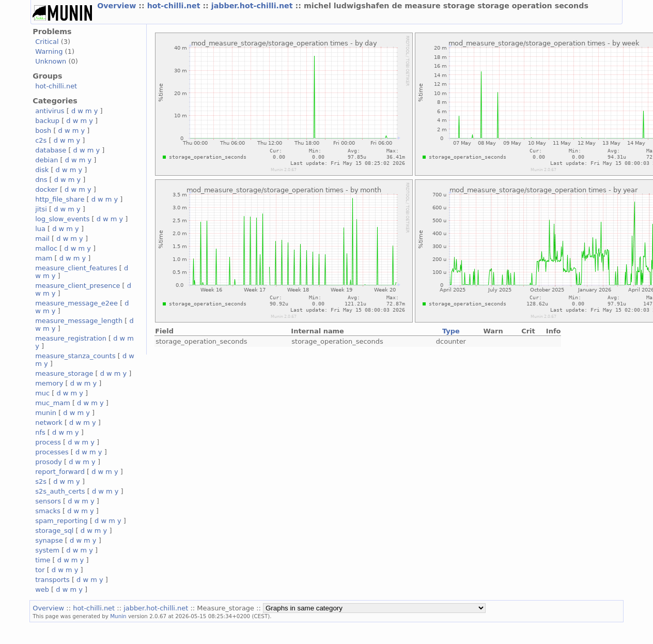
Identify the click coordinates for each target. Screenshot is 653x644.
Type (451, 331)
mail (42, 239)
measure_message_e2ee (76, 303)
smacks (48, 511)
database (51, 150)
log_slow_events (62, 219)
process (48, 442)
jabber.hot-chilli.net (253, 6)
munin (46, 413)
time (43, 560)
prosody (49, 462)
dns (41, 180)
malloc (46, 248)
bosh (43, 131)
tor (40, 570)
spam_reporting (61, 521)
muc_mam (53, 403)
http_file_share (60, 199)
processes (52, 452)
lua (40, 229)
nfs (40, 432)
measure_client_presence (77, 286)
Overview (118, 6)
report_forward (60, 472)
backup (47, 121)
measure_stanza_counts (75, 356)
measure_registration (71, 338)
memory (49, 383)
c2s (41, 140)
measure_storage (64, 373)
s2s (41, 481)
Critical (47, 42)
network (49, 423)
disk (42, 170)
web (42, 589)
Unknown (51, 61)
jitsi (41, 209)
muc (42, 393)
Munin (118, 616)
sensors (48, 501)
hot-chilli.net (175, 6)
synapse (49, 540)
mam (44, 258)
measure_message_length (79, 321)
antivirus (50, 111)
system (47, 550)
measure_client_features (76, 268)
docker (46, 189)
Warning (49, 51)
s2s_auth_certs (60, 491)
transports (52, 580)
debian (46, 160)
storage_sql (54, 531)
